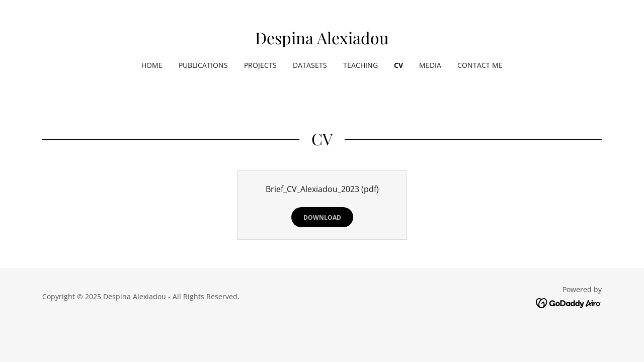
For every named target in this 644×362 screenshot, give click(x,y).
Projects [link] (260, 65)
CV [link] (398, 65)
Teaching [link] (360, 65)
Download (322, 217)
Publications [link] (203, 65)
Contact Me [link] (480, 65)
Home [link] (152, 65)
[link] (322, 41)
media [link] (430, 65)
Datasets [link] (310, 65)
